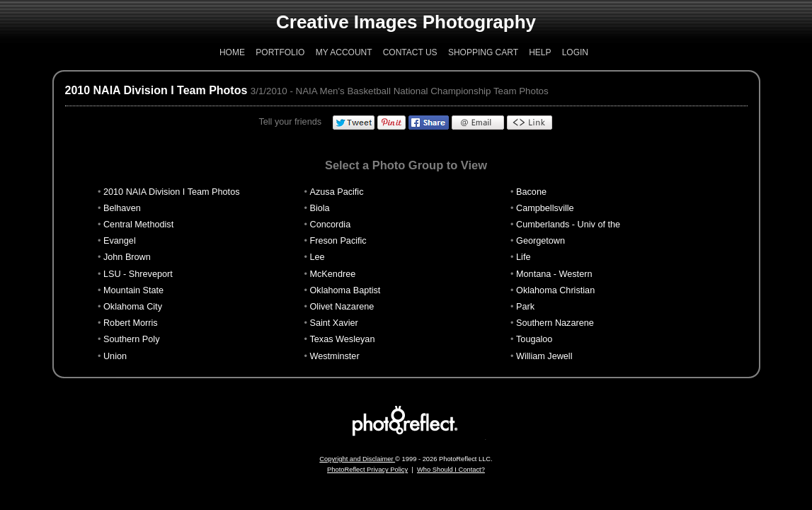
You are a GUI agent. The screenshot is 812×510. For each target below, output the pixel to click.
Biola (320, 208)
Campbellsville (545, 208)
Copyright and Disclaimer (357, 459)
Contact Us (410, 52)
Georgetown (541, 241)
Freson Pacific (338, 241)
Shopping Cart (483, 52)
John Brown (127, 257)
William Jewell (544, 356)
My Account (344, 52)
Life (523, 257)
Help (540, 52)
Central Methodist (138, 225)
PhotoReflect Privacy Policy (367, 470)
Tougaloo (534, 339)
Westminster (335, 356)
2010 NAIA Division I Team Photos (156, 90)
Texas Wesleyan (343, 339)
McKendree (333, 274)
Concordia (331, 225)
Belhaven (122, 208)
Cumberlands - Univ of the (568, 225)
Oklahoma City (133, 307)
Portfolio (280, 52)
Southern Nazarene (555, 323)
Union (115, 356)
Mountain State (133, 290)
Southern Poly (132, 339)
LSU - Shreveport (138, 274)
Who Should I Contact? (451, 470)
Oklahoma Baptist (345, 290)
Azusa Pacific (337, 192)
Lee (318, 257)
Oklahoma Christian (555, 290)
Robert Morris (131, 323)
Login (575, 52)
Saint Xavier (334, 323)
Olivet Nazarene (342, 307)
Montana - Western (554, 274)
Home (232, 52)
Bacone (531, 192)
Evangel (120, 241)
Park (525, 307)
